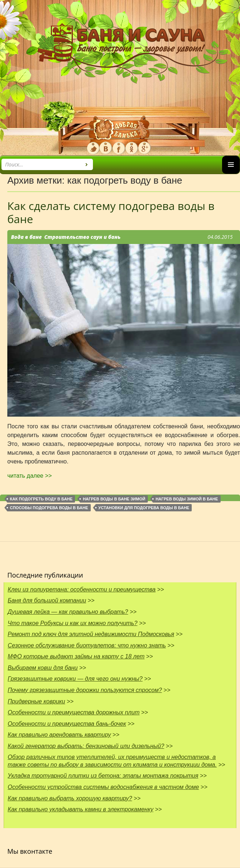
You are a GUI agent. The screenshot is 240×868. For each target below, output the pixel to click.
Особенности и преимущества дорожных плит (74, 712)
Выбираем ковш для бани (43, 668)
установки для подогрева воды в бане (144, 508)
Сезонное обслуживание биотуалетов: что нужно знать (87, 645)
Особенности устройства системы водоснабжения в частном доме (103, 787)
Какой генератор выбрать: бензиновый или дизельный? (86, 746)
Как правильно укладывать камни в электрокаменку (80, 809)
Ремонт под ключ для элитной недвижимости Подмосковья (91, 634)
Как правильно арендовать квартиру (59, 735)
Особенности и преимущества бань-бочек (67, 724)
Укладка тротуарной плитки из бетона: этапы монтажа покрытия (103, 776)
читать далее (30, 476)
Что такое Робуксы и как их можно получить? (73, 623)
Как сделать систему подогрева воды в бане (111, 212)
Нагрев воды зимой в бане (187, 499)
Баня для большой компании (47, 600)
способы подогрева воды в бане (49, 508)
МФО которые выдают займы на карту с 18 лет (76, 656)
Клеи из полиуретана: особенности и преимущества (82, 589)
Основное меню (231, 174)
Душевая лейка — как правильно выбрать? (68, 612)
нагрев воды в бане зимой (114, 499)
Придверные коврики (36, 701)
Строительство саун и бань (82, 237)
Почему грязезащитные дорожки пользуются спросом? (85, 690)
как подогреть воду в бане (41, 499)
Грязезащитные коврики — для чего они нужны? (75, 679)
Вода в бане (26, 237)
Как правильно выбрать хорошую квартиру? (70, 798)
